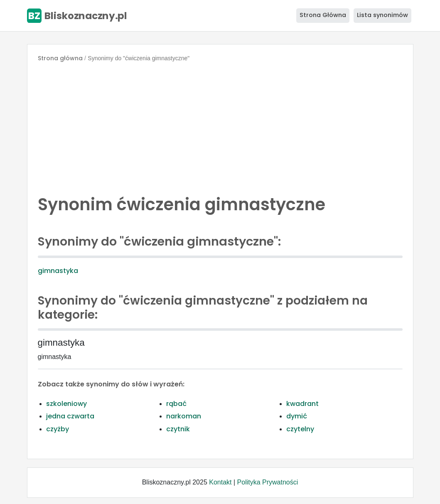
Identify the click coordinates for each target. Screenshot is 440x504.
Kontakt (220, 482)
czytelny (300, 429)
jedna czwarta (70, 416)
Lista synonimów (382, 15)
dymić (297, 416)
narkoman (184, 416)
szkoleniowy (66, 404)
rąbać (176, 404)
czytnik (178, 429)
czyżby (58, 429)
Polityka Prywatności (268, 482)
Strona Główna (323, 15)
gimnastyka (58, 271)
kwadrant (302, 404)
